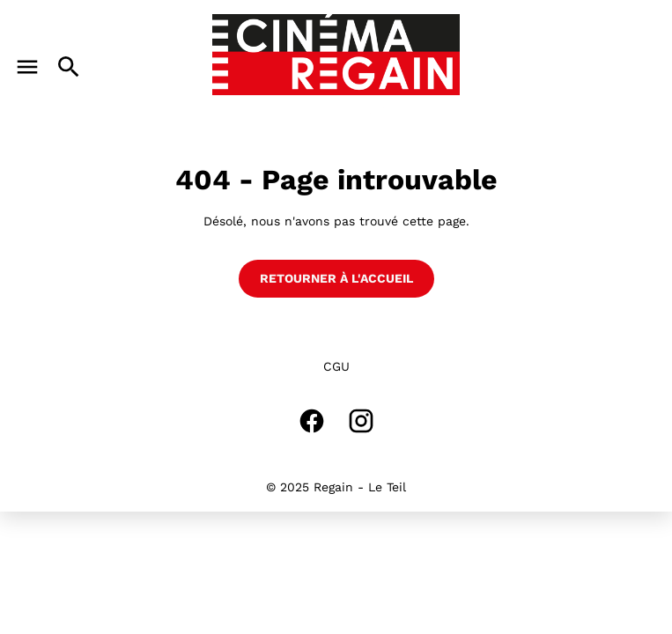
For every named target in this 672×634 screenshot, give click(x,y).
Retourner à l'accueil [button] (336, 278)
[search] (69, 67)
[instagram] (361, 421)
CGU (336, 366)
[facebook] (312, 421)
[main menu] (27, 67)
